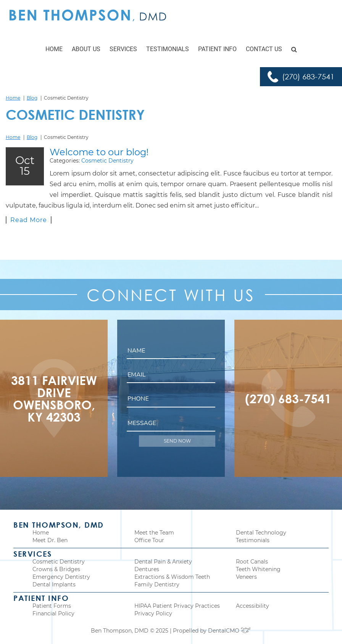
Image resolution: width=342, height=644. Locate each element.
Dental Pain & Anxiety (163, 562)
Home (54, 49)
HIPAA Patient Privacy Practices (177, 606)
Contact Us (264, 49)
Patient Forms (52, 606)
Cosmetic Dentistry (107, 161)
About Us (86, 49)
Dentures (147, 569)
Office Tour (149, 540)
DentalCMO (230, 631)
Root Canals (252, 562)
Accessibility (252, 606)
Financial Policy (53, 613)
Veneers (246, 577)
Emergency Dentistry (61, 577)
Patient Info (217, 49)
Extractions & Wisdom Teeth (172, 577)
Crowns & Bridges (56, 569)
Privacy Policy (153, 613)
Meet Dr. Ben (50, 540)
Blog (32, 98)
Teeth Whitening (258, 569)
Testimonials (168, 49)
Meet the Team (154, 533)
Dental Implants (54, 584)
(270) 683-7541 (308, 76)
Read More (29, 220)
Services (123, 49)
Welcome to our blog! (99, 152)
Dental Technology (261, 533)
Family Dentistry (157, 584)
